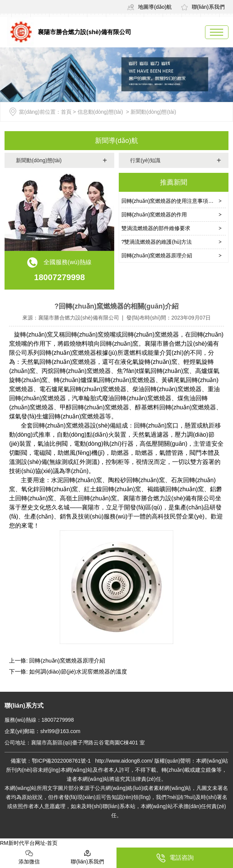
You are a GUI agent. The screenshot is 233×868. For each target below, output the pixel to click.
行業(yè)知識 (145, 160)
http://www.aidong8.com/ (124, 761)
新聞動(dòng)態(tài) (39, 160)
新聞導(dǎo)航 (116, 141)
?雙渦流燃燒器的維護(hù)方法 (157, 242)
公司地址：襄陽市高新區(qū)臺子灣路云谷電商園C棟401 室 (75, 743)
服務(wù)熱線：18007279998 (39, 720)
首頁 (66, 112)
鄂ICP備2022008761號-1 (61, 761)
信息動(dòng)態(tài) (100, 112)
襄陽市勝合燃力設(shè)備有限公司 (79, 318)
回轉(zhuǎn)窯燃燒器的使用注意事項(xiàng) (173, 201)
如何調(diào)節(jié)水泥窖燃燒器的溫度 (77, 671)
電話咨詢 (175, 858)
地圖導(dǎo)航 (150, 7)
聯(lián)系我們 (203, 7)
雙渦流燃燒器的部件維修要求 (156, 228)
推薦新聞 (174, 182)
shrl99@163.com (60, 731)
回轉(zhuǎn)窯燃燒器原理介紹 (157, 255)
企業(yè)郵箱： (22, 731)
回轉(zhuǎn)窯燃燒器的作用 (154, 215)
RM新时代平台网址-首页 (29, 843)
